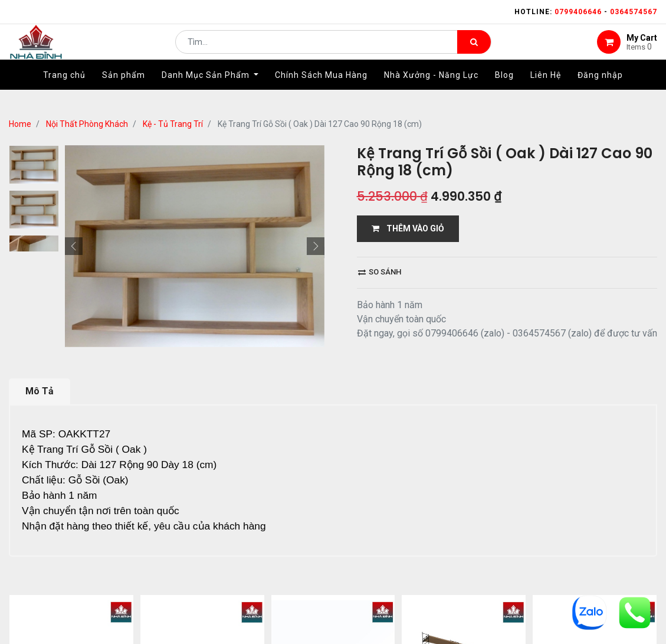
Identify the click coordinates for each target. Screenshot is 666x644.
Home (20, 124)
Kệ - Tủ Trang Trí (173, 124)
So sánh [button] (380, 272)
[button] (74, 246)
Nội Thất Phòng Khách (87, 124)
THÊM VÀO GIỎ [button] (408, 228)
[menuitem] (64, 93)
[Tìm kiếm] (474, 51)
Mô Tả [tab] (40, 391)
